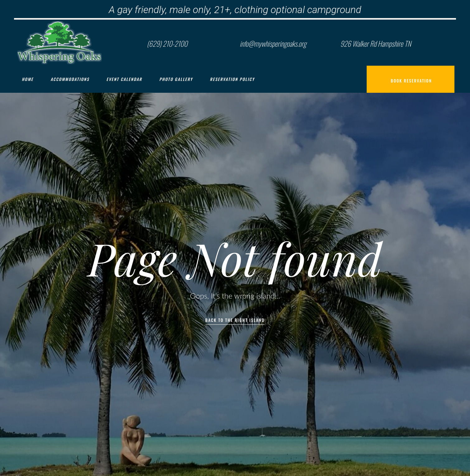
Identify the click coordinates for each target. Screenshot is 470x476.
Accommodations (70, 79)
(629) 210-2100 (167, 44)
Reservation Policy (232, 79)
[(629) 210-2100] (134, 43)
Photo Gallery (176, 79)
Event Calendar (124, 79)
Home (28, 79)
